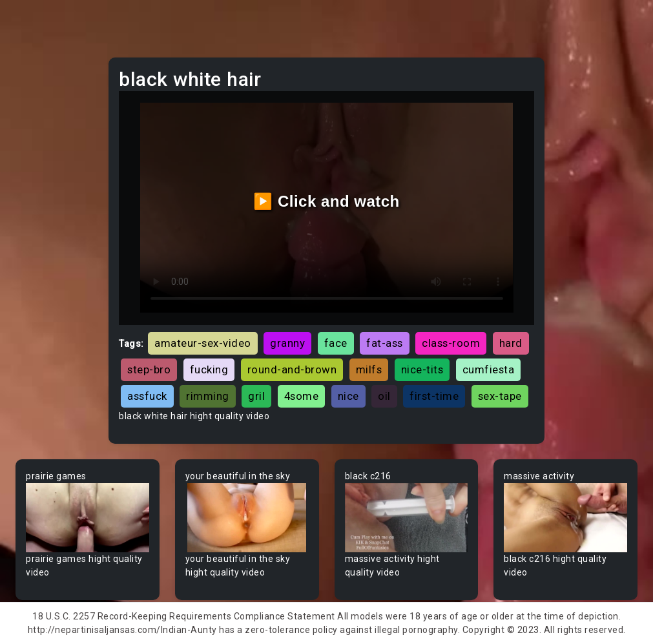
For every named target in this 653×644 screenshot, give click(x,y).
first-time (434, 396)
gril (256, 396)
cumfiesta (489, 369)
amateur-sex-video (203, 343)
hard (511, 343)
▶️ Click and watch (326, 201)
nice (348, 396)
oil (384, 396)
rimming (208, 396)
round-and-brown (292, 369)
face (336, 343)
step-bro (149, 369)
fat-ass (385, 343)
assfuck (147, 396)
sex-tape (500, 396)
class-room (451, 343)
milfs (369, 369)
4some (302, 396)
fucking (209, 369)
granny (287, 343)
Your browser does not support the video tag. (88, 518)
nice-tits (422, 369)
